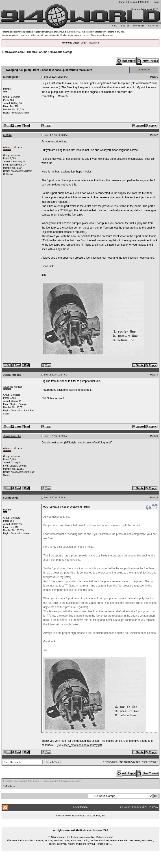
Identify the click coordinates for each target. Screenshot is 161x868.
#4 (157, 436)
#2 (157, 135)
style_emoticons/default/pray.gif (82, 745)
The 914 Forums (37, 52)
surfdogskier (11, 77)
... (80, 825)
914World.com (15, 52)
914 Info (145, 2)
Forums (132, 2)
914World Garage (61, 52)
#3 (157, 375)
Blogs (156, 2)
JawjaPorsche (12, 375)
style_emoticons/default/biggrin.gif (91, 443)
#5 (157, 498)
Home (121, 2)
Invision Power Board (67, 816)
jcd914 (7, 135)
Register (93, 43)
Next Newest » (150, 762)
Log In (84, 43)
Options (143, 70)
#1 (157, 77)
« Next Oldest (110, 762)
